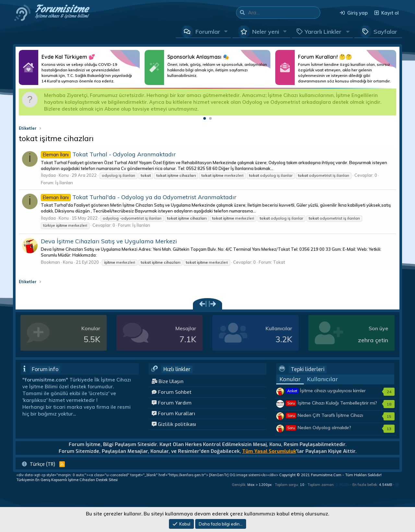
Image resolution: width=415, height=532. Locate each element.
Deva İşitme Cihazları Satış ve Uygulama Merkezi (109, 241)
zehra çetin (373, 340)
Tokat (279, 262)
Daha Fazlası (79, 67)
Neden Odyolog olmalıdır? (319, 428)
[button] (226, 31)
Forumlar (208, 32)
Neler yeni (266, 32)
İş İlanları (64, 183)
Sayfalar (385, 32)
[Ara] (284, 13)
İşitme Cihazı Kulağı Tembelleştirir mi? (332, 403)
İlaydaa (48, 175)
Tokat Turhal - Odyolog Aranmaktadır (108, 154)
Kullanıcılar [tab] (322, 379)
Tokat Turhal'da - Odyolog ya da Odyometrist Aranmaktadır (139, 197)
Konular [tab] (290, 379)
